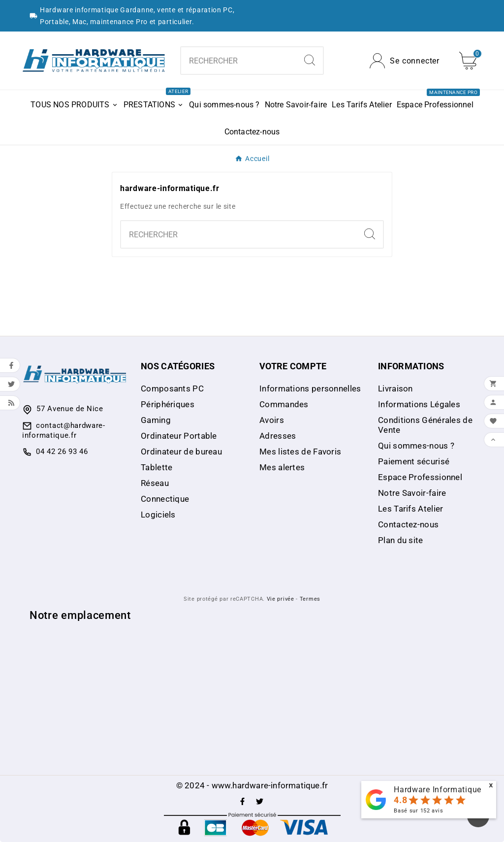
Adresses (278, 436)
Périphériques (168, 404)
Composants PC (172, 389)
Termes (310, 599)
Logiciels (158, 515)
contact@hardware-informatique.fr (64, 430)
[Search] (310, 60)
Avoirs (272, 420)
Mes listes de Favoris (300, 452)
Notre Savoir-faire (412, 493)
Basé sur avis (418, 811)
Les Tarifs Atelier (410, 509)
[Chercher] (238, 61)
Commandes (284, 404)
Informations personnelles (310, 389)
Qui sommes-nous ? (416, 446)
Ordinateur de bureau (181, 452)
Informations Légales (419, 404)
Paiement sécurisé (414, 461)
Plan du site (401, 540)
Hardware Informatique (438, 790)
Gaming (156, 420)
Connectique (165, 499)
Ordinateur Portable (179, 436)
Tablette (157, 467)
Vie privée (281, 599)
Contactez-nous (408, 524)
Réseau (155, 483)
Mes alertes (282, 467)
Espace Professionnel (420, 477)
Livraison (395, 389)
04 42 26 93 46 (62, 452)
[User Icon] (405, 61)
